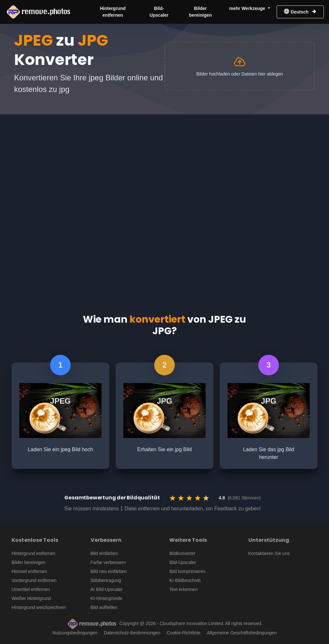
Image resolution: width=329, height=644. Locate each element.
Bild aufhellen (104, 607)
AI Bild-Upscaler (107, 589)
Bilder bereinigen (200, 12)
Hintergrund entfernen (113, 12)
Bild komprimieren (187, 571)
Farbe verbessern (108, 562)
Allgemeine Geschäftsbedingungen (242, 633)
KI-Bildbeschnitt (185, 580)
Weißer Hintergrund (31, 598)
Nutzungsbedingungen (75, 633)
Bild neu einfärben (109, 571)
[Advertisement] (164, 163)
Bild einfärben (104, 553)
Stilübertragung (106, 580)
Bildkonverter (182, 553)
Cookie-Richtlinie (184, 633)
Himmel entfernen (29, 571)
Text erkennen (183, 589)
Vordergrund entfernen (34, 580)
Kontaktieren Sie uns (269, 553)
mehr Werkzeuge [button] (248, 8)
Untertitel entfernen (31, 589)
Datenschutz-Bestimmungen (132, 633)
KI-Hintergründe (107, 598)
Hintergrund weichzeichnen (39, 607)
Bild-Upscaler (159, 12)
